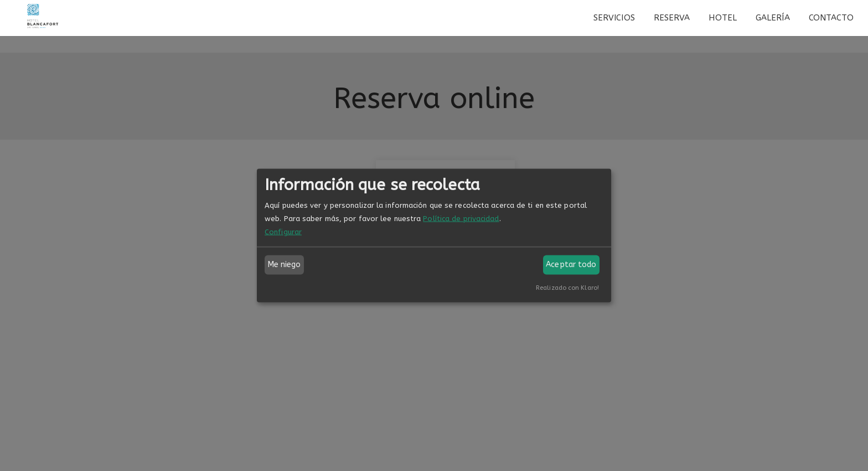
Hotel (723, 18)
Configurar (283, 231)
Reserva (672, 18)
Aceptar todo (571, 265)
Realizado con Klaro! (567, 287)
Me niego (285, 265)
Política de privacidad (461, 218)
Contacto (831, 18)
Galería (773, 18)
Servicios (614, 18)
